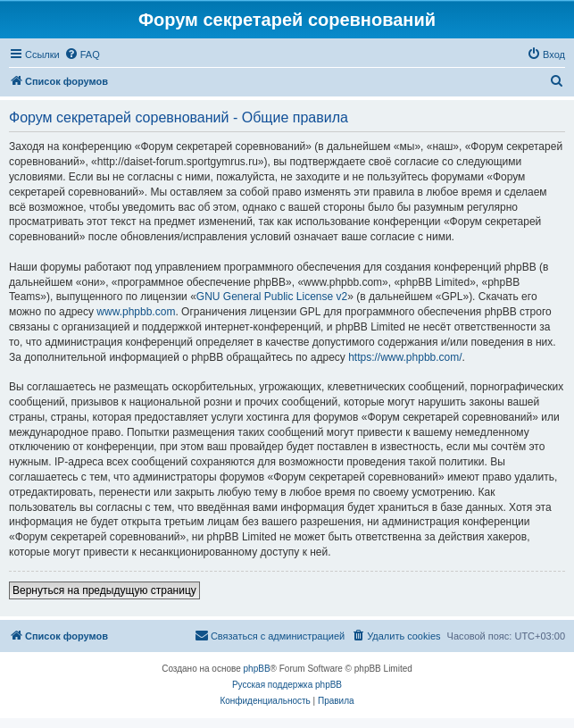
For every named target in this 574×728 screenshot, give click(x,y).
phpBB (257, 669)
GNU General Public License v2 (272, 297)
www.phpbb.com (136, 312)
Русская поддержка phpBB (287, 685)
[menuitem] (82, 54)
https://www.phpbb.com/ (405, 357)
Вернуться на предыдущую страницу (104, 590)
